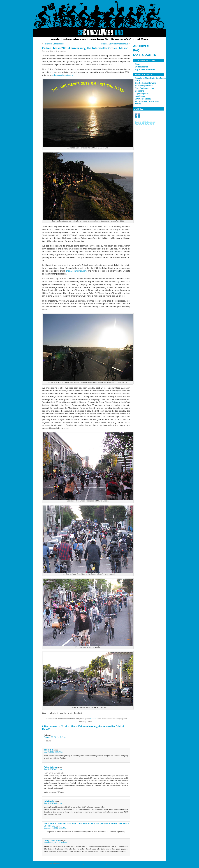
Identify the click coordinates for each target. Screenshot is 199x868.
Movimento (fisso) (143, 99)
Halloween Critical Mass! (54, 44)
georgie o (48, 750)
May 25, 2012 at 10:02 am (54, 752)
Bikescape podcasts (144, 86)
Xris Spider (49, 801)
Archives (141, 46)
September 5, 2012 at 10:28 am (56, 843)
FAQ (136, 50)
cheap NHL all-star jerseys (118, 864)
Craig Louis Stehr (52, 841)
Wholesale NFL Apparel (140, 864)
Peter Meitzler (50, 767)
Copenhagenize (142, 94)
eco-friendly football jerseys (72, 864)
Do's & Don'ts (145, 55)
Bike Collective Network (145, 83)
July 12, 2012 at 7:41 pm (53, 803)
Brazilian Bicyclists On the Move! (115, 44)
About (137, 64)
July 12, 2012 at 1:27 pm (53, 769)
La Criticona (140, 96)
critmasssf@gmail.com (62, 75)
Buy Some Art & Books (145, 69)
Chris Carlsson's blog (144, 88)
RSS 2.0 (94, 719)
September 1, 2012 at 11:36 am (56, 828)
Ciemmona (139, 91)
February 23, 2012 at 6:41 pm (55, 737)
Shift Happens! (141, 67)
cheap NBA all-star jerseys (95, 864)
